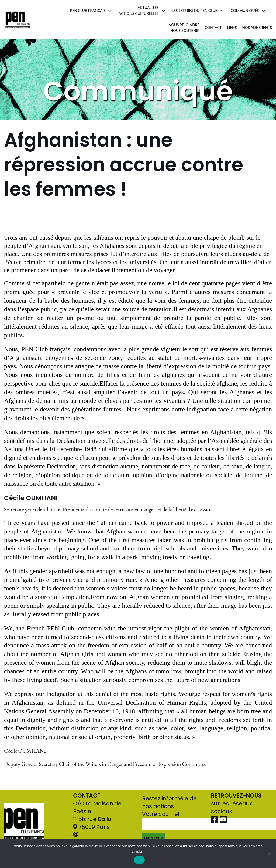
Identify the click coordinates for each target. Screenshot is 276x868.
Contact (213, 28)
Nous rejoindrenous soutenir (184, 28)
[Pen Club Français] (18, 19)
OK (139, 860)
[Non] (269, 854)
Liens (232, 28)
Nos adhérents (257, 28)
